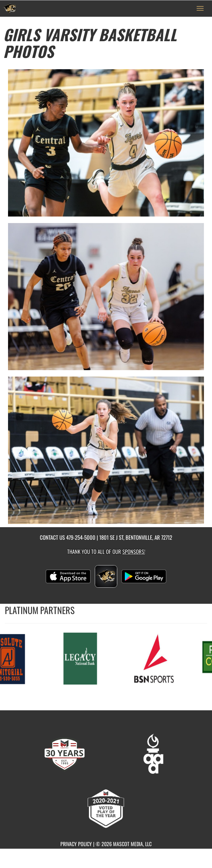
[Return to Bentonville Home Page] (10, 8)
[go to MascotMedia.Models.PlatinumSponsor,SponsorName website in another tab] (80, 658)
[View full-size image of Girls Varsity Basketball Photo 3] (106, 450)
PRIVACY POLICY (76, 844)
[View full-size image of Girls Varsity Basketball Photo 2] (106, 297)
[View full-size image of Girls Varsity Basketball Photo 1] (106, 143)
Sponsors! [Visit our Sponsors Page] (134, 551)
